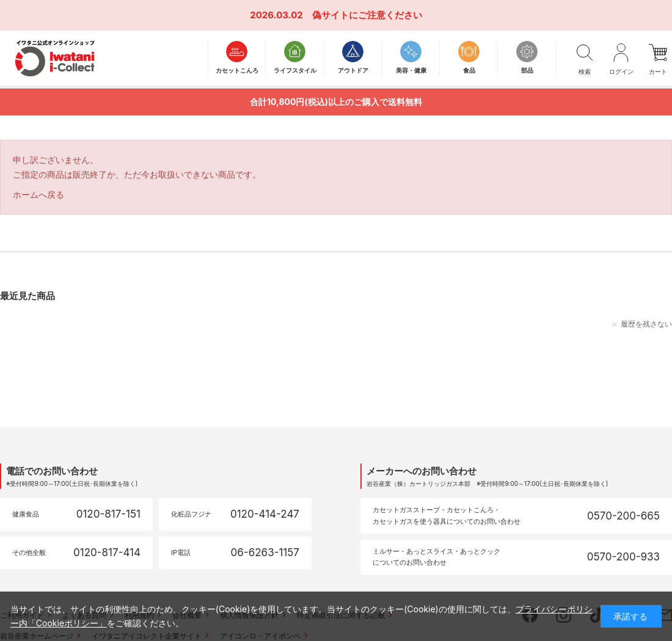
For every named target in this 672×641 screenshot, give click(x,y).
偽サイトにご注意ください (367, 15)
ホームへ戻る (38, 194)
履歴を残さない (646, 324)
